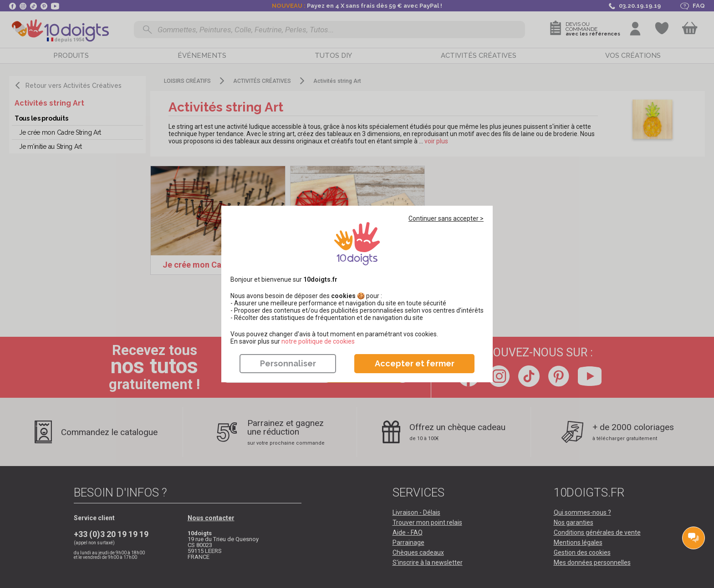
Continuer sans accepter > (446, 218)
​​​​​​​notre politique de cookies (318, 341)
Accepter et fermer (415, 363)
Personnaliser (288, 363)
